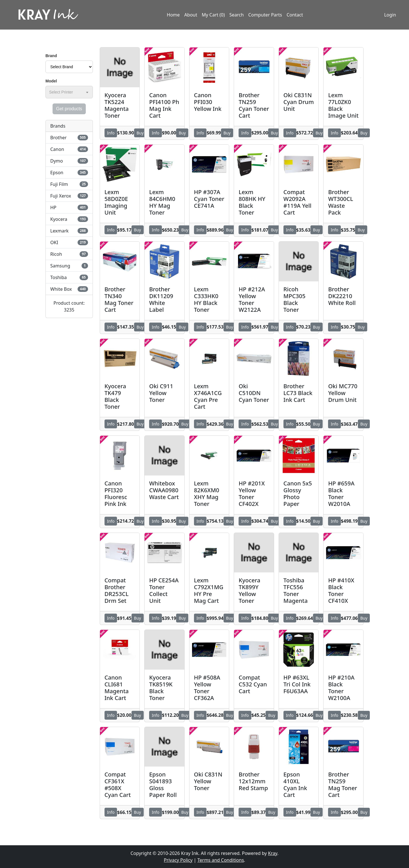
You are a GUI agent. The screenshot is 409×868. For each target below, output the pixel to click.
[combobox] (69, 92)
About (191, 15)
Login (389, 15)
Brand (51, 56)
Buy (140, 133)
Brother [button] (69, 138)
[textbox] (62, 92)
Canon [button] (69, 149)
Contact (295, 15)
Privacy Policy (178, 860)
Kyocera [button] (69, 219)
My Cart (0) (213, 15)
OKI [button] (69, 242)
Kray (273, 853)
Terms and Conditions (221, 860)
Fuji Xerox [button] (69, 196)
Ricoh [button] (69, 254)
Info (111, 133)
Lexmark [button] (69, 231)
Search (236, 15)
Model (51, 81)
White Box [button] (69, 289)
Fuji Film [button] (69, 184)
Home (173, 15)
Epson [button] (69, 173)
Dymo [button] (69, 161)
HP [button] (69, 207)
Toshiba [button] (69, 277)
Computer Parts (265, 15)
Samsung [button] (69, 266)
